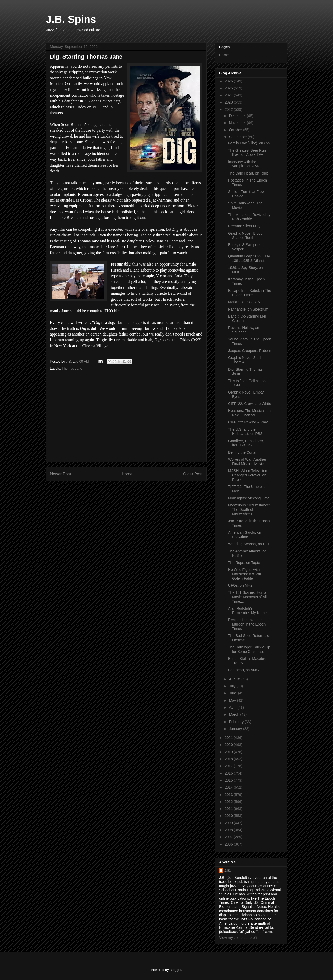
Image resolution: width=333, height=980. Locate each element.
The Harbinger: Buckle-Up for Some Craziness (249, 649)
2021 (229, 738)
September (238, 137)
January (236, 729)
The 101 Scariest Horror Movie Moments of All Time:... (248, 597)
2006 (229, 844)
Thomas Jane (72, 368)
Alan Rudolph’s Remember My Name (247, 611)
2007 (229, 837)
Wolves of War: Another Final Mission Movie (247, 462)
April (233, 707)
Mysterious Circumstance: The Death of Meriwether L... (249, 510)
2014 (229, 787)
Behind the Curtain (243, 452)
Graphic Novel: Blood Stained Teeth (245, 236)
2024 (229, 95)
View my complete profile (239, 938)
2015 (229, 780)
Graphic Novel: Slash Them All (245, 360)
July (233, 686)
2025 (229, 88)
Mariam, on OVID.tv (244, 302)
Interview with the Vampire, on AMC (244, 164)
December (238, 116)
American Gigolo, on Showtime (245, 535)
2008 (229, 830)
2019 (229, 752)
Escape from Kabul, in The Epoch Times (250, 293)
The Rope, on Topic (244, 563)
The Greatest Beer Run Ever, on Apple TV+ (247, 153)
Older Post (193, 474)
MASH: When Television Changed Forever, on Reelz (248, 475)
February (237, 722)
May (233, 700)
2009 (229, 823)
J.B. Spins (71, 19)
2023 (229, 102)
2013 (229, 795)
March (235, 714)
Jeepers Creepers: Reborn (250, 351)
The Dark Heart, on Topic (248, 173)
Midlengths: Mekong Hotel (249, 498)
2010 (229, 816)
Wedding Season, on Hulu (249, 544)
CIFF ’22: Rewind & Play (248, 422)
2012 (229, 802)
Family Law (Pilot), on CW (249, 143)
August (235, 679)
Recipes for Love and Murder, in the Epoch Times (247, 624)
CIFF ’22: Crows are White (250, 404)
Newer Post (60, 474)
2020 (229, 745)
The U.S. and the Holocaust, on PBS (245, 432)
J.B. (228, 871)
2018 (229, 759)
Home (127, 474)
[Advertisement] (126, 421)
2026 (229, 81)
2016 (229, 773)
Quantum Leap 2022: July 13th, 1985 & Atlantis (249, 258)
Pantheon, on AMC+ (245, 670)
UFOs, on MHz (240, 585)
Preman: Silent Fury (244, 226)
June (233, 693)
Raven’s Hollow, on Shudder (244, 330)
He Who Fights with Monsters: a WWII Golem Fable (245, 574)
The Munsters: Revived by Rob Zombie (249, 217)
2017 (229, 766)
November (238, 123)
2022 (229, 109)
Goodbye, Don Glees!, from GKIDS (246, 443)
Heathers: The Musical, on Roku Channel (249, 413)
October (236, 130)
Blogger (175, 970)
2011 (229, 809)
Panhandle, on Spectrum (248, 309)
